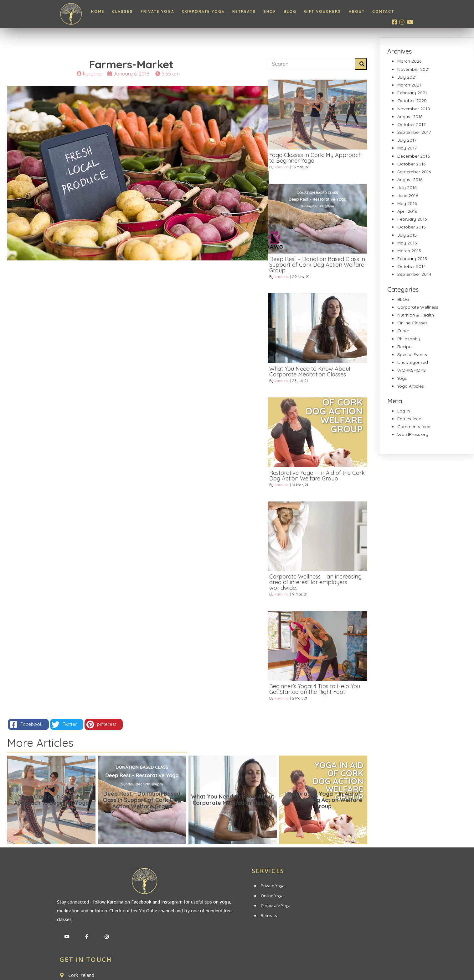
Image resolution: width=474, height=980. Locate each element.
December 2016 (413, 156)
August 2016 (410, 180)
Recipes (405, 347)
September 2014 (414, 274)
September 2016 (414, 172)
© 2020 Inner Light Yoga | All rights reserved (237, 965)
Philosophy (409, 339)
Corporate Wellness (418, 307)
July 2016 (407, 187)
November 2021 (414, 69)
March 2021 (409, 85)
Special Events (412, 354)
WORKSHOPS (412, 370)
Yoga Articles (411, 386)
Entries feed (409, 419)
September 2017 (414, 132)
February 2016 (412, 219)
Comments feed (414, 427)
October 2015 (412, 227)
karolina (282, 172)
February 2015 (412, 259)
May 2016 (407, 203)
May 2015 (407, 243)
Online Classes (412, 323)
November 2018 (414, 109)
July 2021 (407, 77)
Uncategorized (413, 362)
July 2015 (407, 235)
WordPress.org (413, 434)
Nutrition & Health (416, 315)
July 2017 (407, 140)
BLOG (403, 299)
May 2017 (407, 148)
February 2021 (412, 93)
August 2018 (410, 117)
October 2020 (412, 101)
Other (403, 331)
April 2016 (407, 211)
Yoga (402, 378)
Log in (404, 411)
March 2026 (409, 61)
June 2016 (408, 196)
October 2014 (412, 266)
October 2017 (411, 124)
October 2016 (411, 164)
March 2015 (409, 251)
